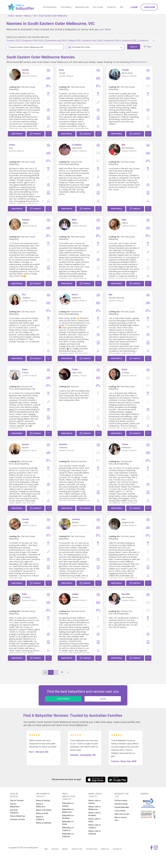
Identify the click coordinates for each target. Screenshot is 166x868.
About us (105, 849)
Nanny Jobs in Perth (94, 820)
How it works (98, 7)
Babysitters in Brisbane (68, 817)
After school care (122, 814)
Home (11, 16)
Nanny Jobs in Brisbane (94, 814)
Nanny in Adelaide (44, 823)
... (56, 672)
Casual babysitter (122, 807)
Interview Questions (14, 811)
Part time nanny (121, 804)
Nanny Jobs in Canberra (94, 826)
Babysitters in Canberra (68, 829)
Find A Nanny (66, 7)
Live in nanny (120, 811)
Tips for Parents (17, 801)
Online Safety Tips (18, 816)
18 (62, 672)
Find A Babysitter (50, 7)
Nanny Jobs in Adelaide (94, 832)
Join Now (149, 7)
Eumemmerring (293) (55, 40)
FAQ (122, 7)
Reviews (55, 849)
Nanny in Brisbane (44, 810)
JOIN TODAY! (63, 699)
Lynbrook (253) (129, 40)
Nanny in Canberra (40, 818)
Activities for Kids (18, 819)
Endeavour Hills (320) (33, 40)
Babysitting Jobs (82, 7)
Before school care (121, 819)
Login (134, 7)
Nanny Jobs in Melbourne (94, 808)
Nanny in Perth (42, 813)
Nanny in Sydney (43, 801)
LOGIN (103, 699)
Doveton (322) (13, 40)
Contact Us (111, 7)
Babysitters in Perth (68, 823)
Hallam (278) (74, 40)
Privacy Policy (92, 849)
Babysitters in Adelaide (68, 835)
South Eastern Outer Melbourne (53, 16)
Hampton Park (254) (92, 40)
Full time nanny (121, 801)
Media (65, 849)
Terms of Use (77, 849)
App (46, 849)
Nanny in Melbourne (41, 805)
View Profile (17, 134)
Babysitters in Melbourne (68, 811)
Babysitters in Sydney (68, 805)
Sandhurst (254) (112, 40)
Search (19, 16)
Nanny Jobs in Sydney (94, 802)
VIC (35, 16)
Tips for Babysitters (15, 805)
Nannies (28, 16)
